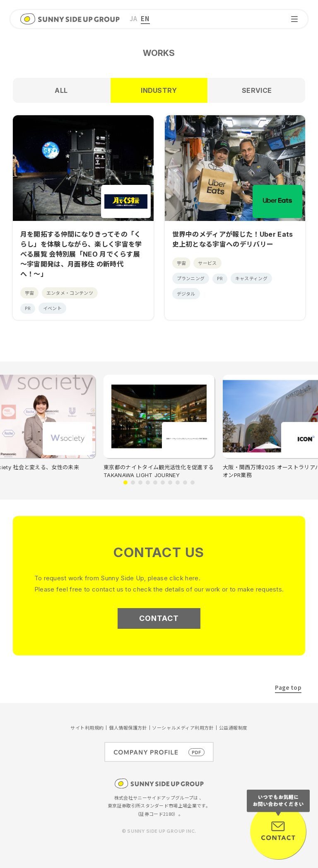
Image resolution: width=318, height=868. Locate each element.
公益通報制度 (233, 727)
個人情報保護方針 (128, 727)
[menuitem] (134, 19)
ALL (61, 90)
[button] (125, 482)
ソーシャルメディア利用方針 (183, 727)
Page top (288, 687)
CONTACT (159, 618)
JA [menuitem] (134, 18)
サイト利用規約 (87, 727)
